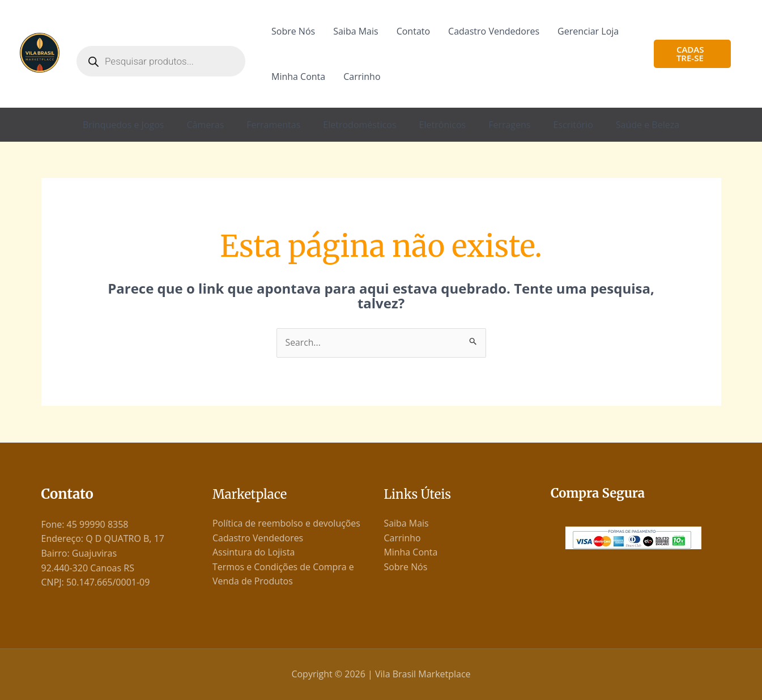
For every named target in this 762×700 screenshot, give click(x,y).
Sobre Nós (293, 31)
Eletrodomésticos (359, 125)
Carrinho (362, 77)
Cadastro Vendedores (494, 31)
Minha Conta (298, 77)
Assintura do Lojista (254, 553)
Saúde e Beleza (648, 125)
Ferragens (509, 125)
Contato (413, 31)
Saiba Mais (356, 31)
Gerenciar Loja (588, 31)
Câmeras (205, 125)
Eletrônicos (443, 125)
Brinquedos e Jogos (124, 125)
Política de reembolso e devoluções (287, 523)
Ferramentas (273, 125)
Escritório (573, 125)
